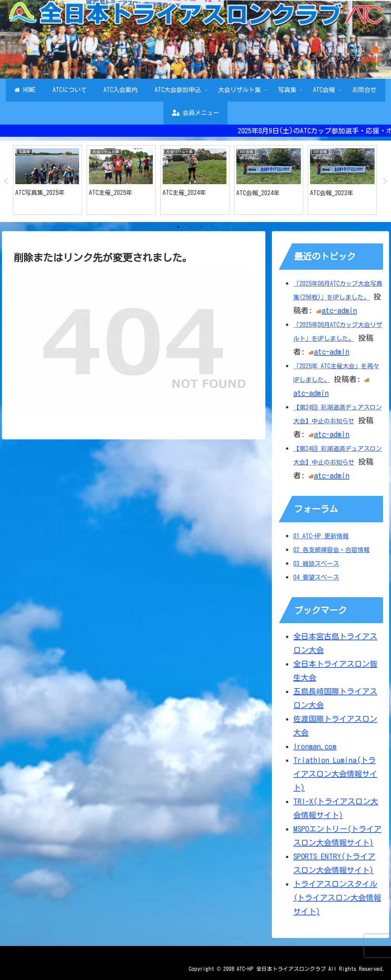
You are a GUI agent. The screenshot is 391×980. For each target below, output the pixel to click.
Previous (6, 181)
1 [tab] (178, 227)
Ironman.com (315, 747)
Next (385, 181)
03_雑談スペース (316, 564)
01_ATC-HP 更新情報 (321, 536)
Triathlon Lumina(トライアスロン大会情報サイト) (335, 774)
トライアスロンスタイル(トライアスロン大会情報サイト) (337, 898)
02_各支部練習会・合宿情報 (331, 550)
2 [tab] (190, 227)
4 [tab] (213, 227)
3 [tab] (201, 227)
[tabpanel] (48, 180)
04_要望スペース (316, 577)
